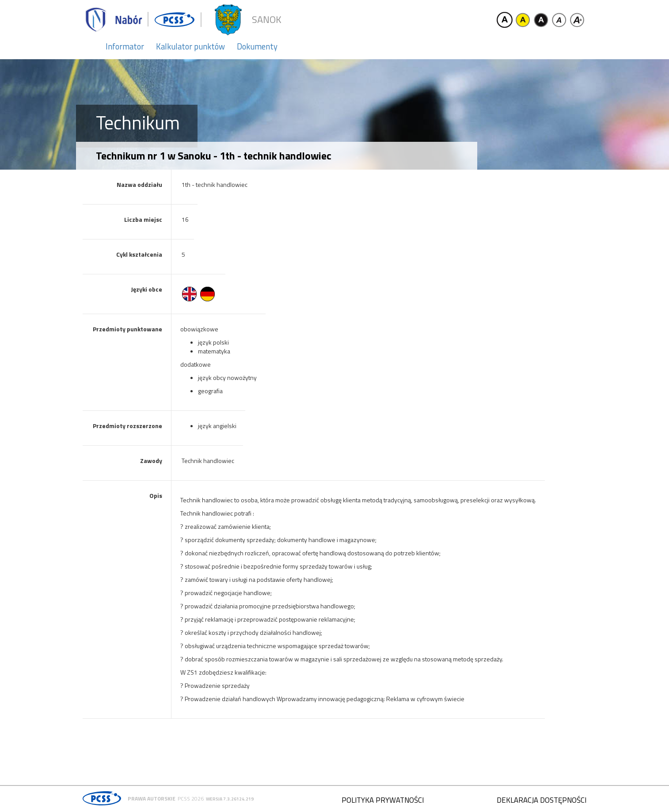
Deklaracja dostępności (542, 800)
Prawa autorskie (152, 799)
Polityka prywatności (383, 800)
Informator (125, 46)
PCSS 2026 (191, 799)
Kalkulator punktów (190, 46)
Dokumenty (257, 46)
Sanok (267, 20)
